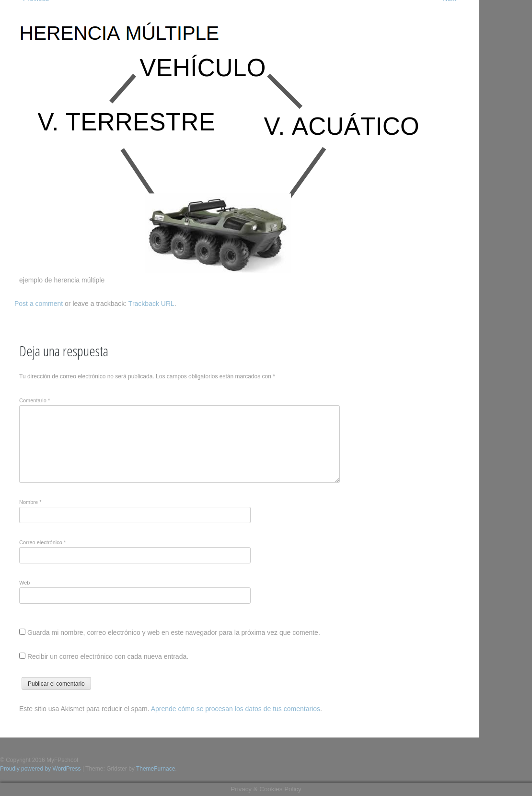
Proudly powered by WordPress (40, 769)
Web (24, 583)
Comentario (35, 400)
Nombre (30, 502)
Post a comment (39, 304)
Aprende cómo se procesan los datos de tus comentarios (236, 709)
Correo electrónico (42, 542)
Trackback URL (151, 304)
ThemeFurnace (156, 769)
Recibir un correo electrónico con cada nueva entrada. (108, 656)
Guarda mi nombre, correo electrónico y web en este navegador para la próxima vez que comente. (174, 632)
